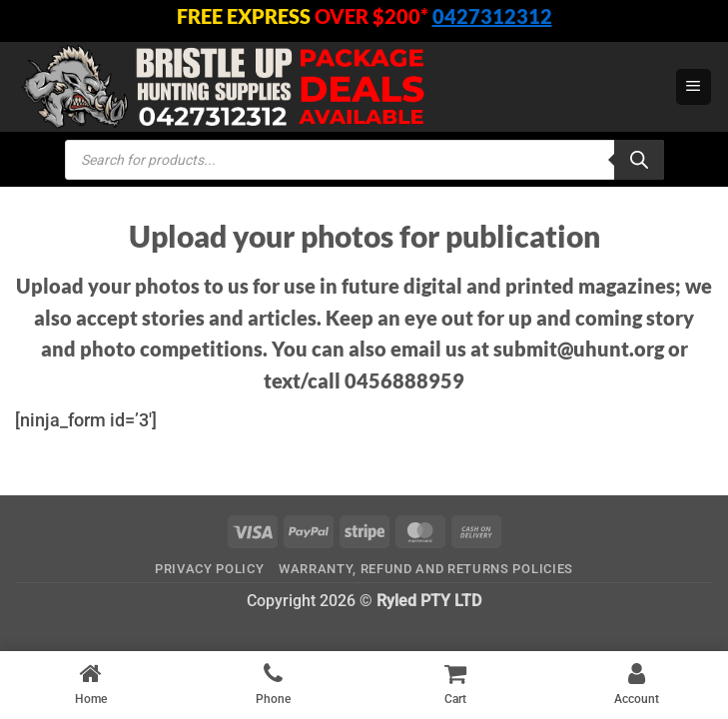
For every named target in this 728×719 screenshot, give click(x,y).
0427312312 (492, 16)
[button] (694, 87)
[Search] (639, 160)
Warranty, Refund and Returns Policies (426, 569)
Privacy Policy (209, 569)
